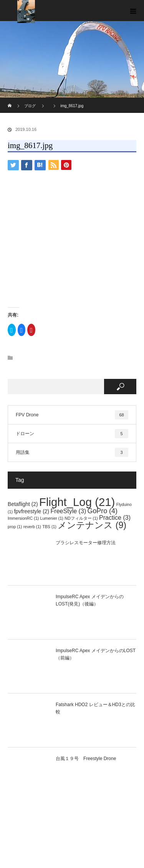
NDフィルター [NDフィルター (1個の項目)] (81, 518)
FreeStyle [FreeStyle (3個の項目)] (68, 511)
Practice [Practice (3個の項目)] (115, 517)
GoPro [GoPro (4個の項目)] (103, 511)
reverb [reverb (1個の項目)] (32, 527)
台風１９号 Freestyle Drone (86, 759)
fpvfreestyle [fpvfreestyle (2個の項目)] (31, 511)
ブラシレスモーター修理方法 (86, 543)
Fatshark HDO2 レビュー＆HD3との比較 (95, 708)
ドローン (72, 434)
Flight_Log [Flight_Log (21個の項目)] (77, 502)
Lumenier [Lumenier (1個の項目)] (51, 518)
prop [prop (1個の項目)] (15, 527)
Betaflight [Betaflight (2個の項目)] (23, 504)
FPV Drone (72, 415)
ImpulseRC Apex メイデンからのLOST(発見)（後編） (90, 600)
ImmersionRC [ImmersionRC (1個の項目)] (23, 518)
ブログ (30, 106)
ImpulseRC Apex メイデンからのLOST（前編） (96, 654)
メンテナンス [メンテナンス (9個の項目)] (92, 525)
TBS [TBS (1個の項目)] (49, 527)
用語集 (72, 452)
